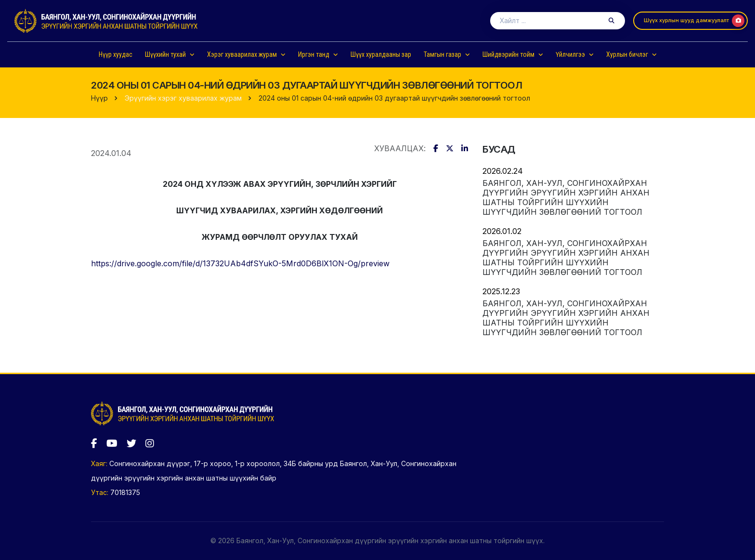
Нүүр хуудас (116, 54)
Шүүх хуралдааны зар (381, 54)
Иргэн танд (314, 54)
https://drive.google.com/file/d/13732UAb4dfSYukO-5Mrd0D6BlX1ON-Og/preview (240, 263)
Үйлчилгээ (570, 54)
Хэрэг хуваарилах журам (242, 54)
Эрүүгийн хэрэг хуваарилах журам (183, 98)
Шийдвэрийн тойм (508, 54)
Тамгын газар (443, 54)
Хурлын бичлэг (627, 54)
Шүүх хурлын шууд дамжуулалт (694, 21)
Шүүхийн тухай (165, 54)
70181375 (125, 492)
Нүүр (99, 98)
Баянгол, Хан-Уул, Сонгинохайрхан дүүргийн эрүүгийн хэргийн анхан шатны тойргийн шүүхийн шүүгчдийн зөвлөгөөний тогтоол (566, 197)
